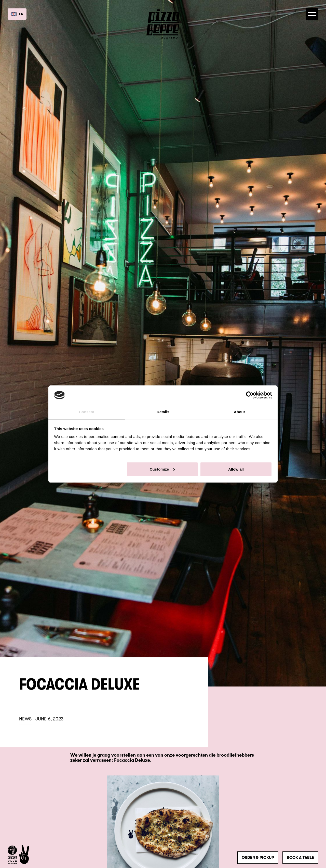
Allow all (236, 469)
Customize (162, 469)
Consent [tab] (87, 412)
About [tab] (239, 412)
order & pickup (258, 858)
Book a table (300, 858)
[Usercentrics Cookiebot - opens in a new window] (250, 395)
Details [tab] (163, 412)
